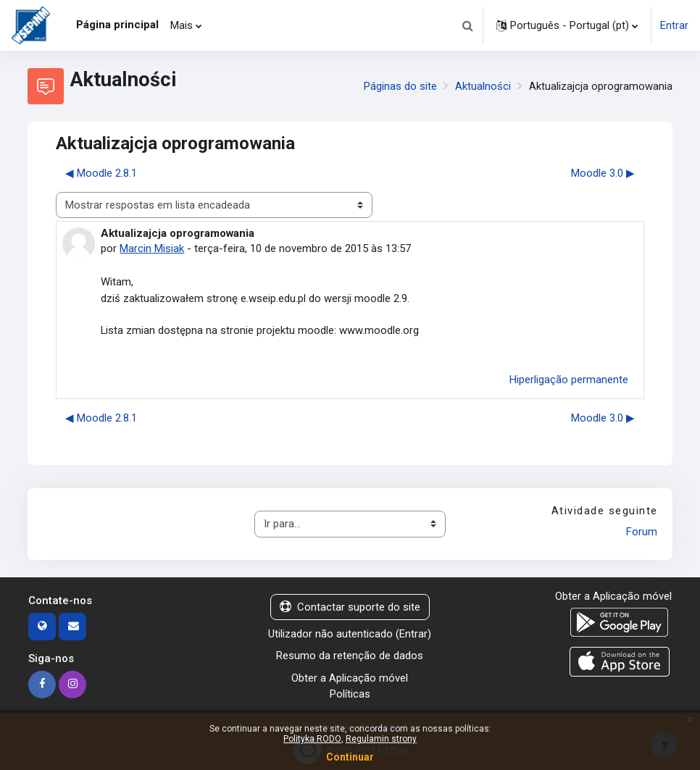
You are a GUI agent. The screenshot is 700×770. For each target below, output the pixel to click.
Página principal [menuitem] (117, 25)
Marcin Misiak (152, 248)
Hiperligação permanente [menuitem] (569, 380)
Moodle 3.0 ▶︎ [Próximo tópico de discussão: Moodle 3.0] (603, 173)
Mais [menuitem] (182, 25)
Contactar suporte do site (350, 607)
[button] (467, 25)
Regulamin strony (381, 739)
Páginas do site (400, 86)
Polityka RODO (312, 739)
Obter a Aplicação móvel (350, 678)
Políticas (350, 694)
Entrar (674, 25)
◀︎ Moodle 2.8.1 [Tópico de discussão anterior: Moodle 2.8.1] (101, 173)
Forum (642, 532)
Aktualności (483, 86)
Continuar (350, 757)
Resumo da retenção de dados (350, 656)
